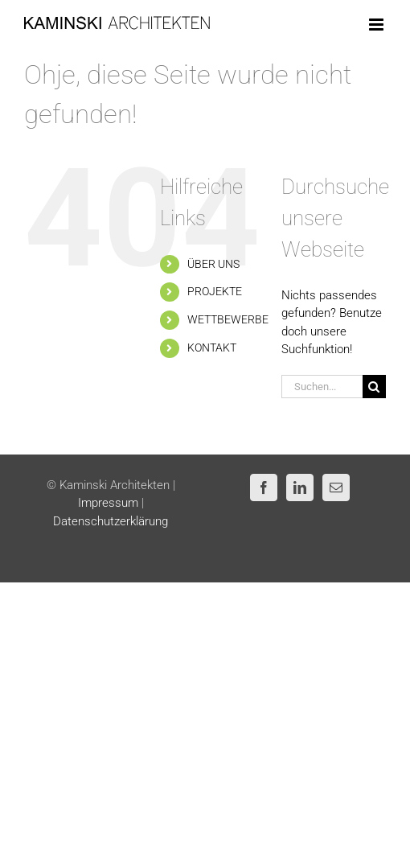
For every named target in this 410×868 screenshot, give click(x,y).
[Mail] (336, 487)
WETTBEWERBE (228, 319)
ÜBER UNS (213, 264)
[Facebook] (264, 487)
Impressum (108, 503)
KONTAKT (212, 348)
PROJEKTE (215, 291)
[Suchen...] (322, 387)
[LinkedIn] (300, 487)
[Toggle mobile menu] (377, 25)
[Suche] (374, 387)
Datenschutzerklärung (111, 521)
